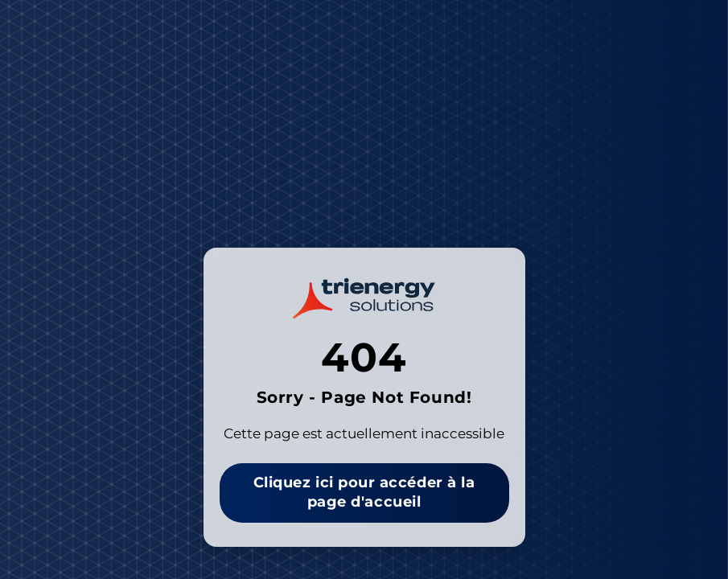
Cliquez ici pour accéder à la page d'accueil (364, 492)
